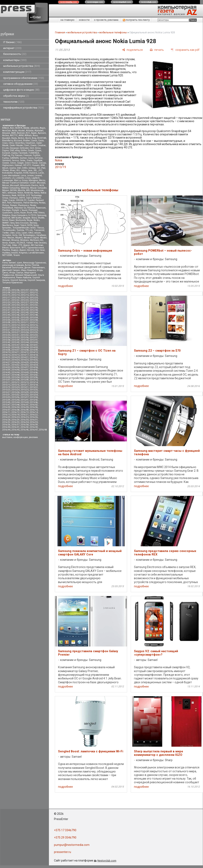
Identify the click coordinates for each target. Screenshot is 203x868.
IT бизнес (12, 42)
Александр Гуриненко (35, 263)
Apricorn (42, 133)
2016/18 (15, 415)
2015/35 (6, 397)
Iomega (32, 168)
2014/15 (15, 355)
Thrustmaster (9, 230)
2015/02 (34, 375)
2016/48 (43, 430)
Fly (12, 155)
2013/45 (34, 342)
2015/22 (34, 387)
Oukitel (31, 200)
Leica (23, 175)
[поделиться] (132, 50)
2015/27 (6, 392)
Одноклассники (36, 248)
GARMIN (14, 158)
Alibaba (30, 131)
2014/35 (6, 367)
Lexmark (6, 178)
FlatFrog (6, 155)
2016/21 (25, 415)
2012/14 (15, 295)
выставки (7, 437)
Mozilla (21, 190)
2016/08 (15, 410)
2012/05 (6, 290)
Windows (24, 240)
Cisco (5, 143)
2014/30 (34, 362)
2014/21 (25, 357)
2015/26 (34, 390)
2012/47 (25, 315)
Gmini (13, 163)
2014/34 (34, 365)
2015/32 (15, 395)
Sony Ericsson (22, 223)
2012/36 (34, 308)
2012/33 (6, 308)
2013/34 (6, 337)
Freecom (28, 155)
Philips (6, 205)
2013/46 (6, 345)
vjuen (19, 263)
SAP (13, 218)
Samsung (42, 215)
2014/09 (34, 350)
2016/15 (6, 415)
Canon (34, 141)
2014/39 (6, 370)
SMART (6, 223)
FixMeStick (34, 153)
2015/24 (15, 390)
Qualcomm (7, 213)
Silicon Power (8, 220)
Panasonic (17, 203)
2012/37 (6, 310)
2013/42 (6, 342)
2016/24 (15, 417)
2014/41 (25, 370)
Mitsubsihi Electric (29, 185)
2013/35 (15, 337)
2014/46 (34, 372)
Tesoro (16, 255)
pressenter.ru (63, 852)
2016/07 (6, 410)
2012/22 (15, 300)
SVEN (30, 225)
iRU (18, 170)
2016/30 (25, 420)
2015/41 (25, 400)
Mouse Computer (38, 188)
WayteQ (19, 238)
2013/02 (15, 318)
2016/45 (15, 430)
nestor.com (69, 2)
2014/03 (15, 347)
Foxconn (19, 155)
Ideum (5, 168)
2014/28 (15, 362)
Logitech (36, 178)
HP (24, 165)
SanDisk (6, 218)
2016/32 (6, 422)
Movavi (6, 190)
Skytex (37, 220)
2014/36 (15, 367)
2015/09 (25, 380)
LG (13, 178)
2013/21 (6, 330)
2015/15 (6, 385)
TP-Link (29, 230)
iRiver (12, 170)
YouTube (7, 245)
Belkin (21, 138)
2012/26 (15, 303)
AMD (14, 133)
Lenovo (30, 175)
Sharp (34, 218)
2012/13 (6, 295)
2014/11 (15, 352)
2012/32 (34, 305)
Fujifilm (37, 155)
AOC (28, 133)
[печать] (157, 50)
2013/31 (15, 335)
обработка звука (16, 96)
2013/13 (6, 325)
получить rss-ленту (136, 20)
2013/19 (25, 328)
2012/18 (15, 298)
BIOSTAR (42, 138)
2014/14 (6, 355)
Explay (14, 153)
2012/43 (25, 312)
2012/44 (34, 312)
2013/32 (25, 335)
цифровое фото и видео (21, 90)
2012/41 (6, 312)
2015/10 (34, 380)
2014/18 (34, 355)
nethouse (12, 193)
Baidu (14, 138)
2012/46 (15, 315)
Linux (28, 178)
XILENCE (21, 243)
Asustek (6, 138)
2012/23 (25, 300)
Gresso (42, 163)
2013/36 (25, 337)
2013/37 (34, 337)
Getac (23, 160)
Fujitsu (6, 158)
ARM (21, 135)
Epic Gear (40, 250)
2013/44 (25, 342)
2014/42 (34, 370)
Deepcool (14, 148)
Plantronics (23, 205)
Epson (38, 150)
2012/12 (34, 293)
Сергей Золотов (18, 280)
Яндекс (15, 250)
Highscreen (8, 165)
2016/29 (15, 420)
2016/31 (34, 420)
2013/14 (15, 325)
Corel (27, 145)
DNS (12, 150)
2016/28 (6, 420)
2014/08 (25, 350)
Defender (24, 148)
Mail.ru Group (21, 180)
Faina (5, 263)
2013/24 (25, 330)
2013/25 (34, 330)
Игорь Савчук (16, 273)
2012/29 (6, 305)
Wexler (43, 238)
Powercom (41, 208)
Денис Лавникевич (35, 268)
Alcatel (22, 131)
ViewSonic (41, 235)
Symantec (7, 228)
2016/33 (15, 422)
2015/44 (15, 402)
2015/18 (34, 385)
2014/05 (34, 347)
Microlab (41, 183)
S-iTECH (32, 215)
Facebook (23, 153)
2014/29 (25, 362)
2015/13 (25, 382)
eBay (17, 150)
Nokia (37, 193)
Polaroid (31, 208)
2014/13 (34, 352)
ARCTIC (14, 135)
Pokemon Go (20, 208)
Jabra (24, 170)
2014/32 (15, 365)
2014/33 (25, 365)
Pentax (42, 203)
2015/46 (34, 402)
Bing (34, 138)
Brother (27, 141)
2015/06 (34, 377)
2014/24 (15, 360)
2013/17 (6, 328)
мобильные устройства (22, 66)
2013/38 (6, 340)
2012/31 (25, 305)
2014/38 (34, 367)
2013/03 (25, 318)
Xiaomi (12, 243)
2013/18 (15, 328)
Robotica (6, 215)
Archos (6, 135)
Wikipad (6, 240)
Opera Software (33, 198)
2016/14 (34, 412)
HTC (29, 165)
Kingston (18, 173)
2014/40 (15, 370)
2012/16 (34, 295)
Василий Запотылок (13, 268)
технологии (14, 102)
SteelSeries (8, 225)
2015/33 (25, 395)
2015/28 (15, 392)
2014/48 (15, 375)
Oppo (5, 200)
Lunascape (8, 180)
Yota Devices (40, 243)
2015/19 (6, 387)
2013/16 (34, 325)
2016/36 (6, 425)
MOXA (13, 190)
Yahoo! (29, 243)
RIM (35, 213)
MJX (42, 185)
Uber (12, 233)
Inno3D (15, 253)
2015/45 (25, 402)
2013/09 (6, 322)
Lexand (38, 175)
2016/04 (15, 407)
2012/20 (34, 298)
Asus (35, 135)
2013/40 (25, 340)
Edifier (24, 150)
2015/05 (25, 377)
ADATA (19, 128)
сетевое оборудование (21, 84)
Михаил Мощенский (26, 275)
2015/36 (15, 397)
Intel (19, 168)
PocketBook (8, 208)
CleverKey (19, 143)
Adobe (26, 128)
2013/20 (34, 328)
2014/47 (6, 375)
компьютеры (15, 60)
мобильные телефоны (113, 32)
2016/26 (34, 417)
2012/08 (34, 290)
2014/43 (6, 372)
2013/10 (15, 322)
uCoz (18, 233)
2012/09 (6, 293)
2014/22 (34, 357)
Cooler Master (16, 145)
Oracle (12, 200)
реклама (33, 437)
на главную (67, 20)
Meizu (42, 180)
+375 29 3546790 (65, 838)
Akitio (15, 131)
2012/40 (34, 310)
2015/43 (6, 402)
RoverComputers (19, 215)
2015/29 (25, 392)
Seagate (27, 218)
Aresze (31, 250)
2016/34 (25, 422)
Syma (36, 225)
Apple (34, 133)
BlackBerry (8, 141)
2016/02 (34, 405)
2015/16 (15, 385)
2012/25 (6, 303)
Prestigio (6, 210)
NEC (4, 193)
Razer (23, 213)
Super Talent (20, 225)
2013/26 (6, 332)
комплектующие (17, 72)
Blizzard (18, 141)
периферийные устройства (24, 108)
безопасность (15, 54)
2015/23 (6, 390)
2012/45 (6, 315)
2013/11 (25, 322)
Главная (60, 32)
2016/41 (15, 427)
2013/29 (34, 332)
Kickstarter (8, 173)
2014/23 (6, 360)
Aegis (42, 128)
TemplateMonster (21, 228)
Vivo (4, 238)
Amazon (6, 133)
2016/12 (15, 412)
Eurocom (6, 153)
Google (20, 163)
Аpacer (27, 245)
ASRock (28, 135)
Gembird (6, 160)
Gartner (23, 158)
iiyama (13, 168)
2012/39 (25, 310)
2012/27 (25, 303)
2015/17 (25, 385)
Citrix (11, 143)
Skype (30, 220)
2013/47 (15, 345)
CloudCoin (30, 143)
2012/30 (15, 305)
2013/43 (15, 342)
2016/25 (25, 417)
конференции (21, 437)
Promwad (33, 210)
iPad (43, 168)
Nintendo (29, 193)
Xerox (5, 243)
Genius (15, 160)
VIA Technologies (27, 235)
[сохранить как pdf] (185, 50)
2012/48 (34, 315)
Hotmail (18, 165)
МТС (24, 248)
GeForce (39, 158)
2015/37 (25, 397)
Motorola (25, 188)
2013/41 (34, 340)
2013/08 (34, 320)
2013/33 (34, 335)
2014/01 (34, 345)
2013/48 (25, 345)
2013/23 (15, 330)
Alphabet (39, 131)
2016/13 (25, 412)
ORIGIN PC (21, 200)
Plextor (33, 205)
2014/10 (6, 352)
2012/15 (25, 295)
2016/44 (6, 430)
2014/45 (25, 372)
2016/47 (34, 430)
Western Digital (31, 238)
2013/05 (6, 320)
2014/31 (6, 365)
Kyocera (33, 173)
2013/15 (25, 325)
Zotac (15, 245)
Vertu (15, 235)
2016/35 (34, 422)
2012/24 (34, 300)
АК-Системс (37, 245)
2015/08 (15, 380)
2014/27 (6, 362)
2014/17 (25, 355)
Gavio (31, 158)
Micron (6, 185)
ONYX (22, 198)
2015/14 (34, 382)
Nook (14, 195)
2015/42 (34, 400)
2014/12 (25, 352)
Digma (5, 150)
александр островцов (13, 265)
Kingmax (23, 253)
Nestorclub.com (107, 861)
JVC (40, 170)
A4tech (6, 128)
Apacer (23, 250)
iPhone (5, 170)
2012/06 (15, 290)
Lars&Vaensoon (36, 253)
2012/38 (15, 310)
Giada (30, 160)
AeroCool (6, 131)
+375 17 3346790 (65, 830)
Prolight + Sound (20, 210)
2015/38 (34, 397)
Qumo (16, 213)
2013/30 (6, 335)
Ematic (31, 150)
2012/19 (25, 298)
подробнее (65, 286)
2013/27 (15, 332)
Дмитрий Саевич (11, 270)
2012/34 (15, 308)
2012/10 (15, 293)
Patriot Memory (31, 203)
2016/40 (6, 427)
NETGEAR (7, 255)
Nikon (20, 193)
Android (21, 133)
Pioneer (13, 205)
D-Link (5, 148)
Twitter (6, 233)
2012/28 (34, 303)
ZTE (20, 245)
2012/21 (6, 300)
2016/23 (6, 417)
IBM (43, 165)
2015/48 (15, 405)
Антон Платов (32, 265)
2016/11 (6, 412)
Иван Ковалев (28, 270)
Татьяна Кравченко (12, 283)
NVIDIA (21, 195)
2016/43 (34, 427)
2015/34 (34, 395)
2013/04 (34, 318)
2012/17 (6, 298)
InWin (25, 168)
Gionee (6, 163)
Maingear (33, 180)
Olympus (13, 198)
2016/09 (25, 410)
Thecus (40, 228)
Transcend (39, 230)
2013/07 (25, 320)
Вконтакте (15, 248)
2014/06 (6, 350)
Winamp (15, 240)
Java (30, 170)
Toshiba (20, 230)
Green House (31, 163)
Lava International (11, 175)
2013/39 (15, 340)
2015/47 (6, 405)
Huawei (36, 165)
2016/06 (34, 407)
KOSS (26, 173)
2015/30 (34, 392)
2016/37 (15, 425)
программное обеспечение (24, 78)
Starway (33, 223)
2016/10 (34, 410)
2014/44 (15, 372)
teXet (33, 228)
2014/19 (6, 357)
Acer (12, 128)
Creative (42, 145)
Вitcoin (5, 248)
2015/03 (6, 377)
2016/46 (25, 430)
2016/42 (25, 427)
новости (84, 20)
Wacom (11, 238)
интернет (12, 48)
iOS (38, 168)
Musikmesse (37, 190)
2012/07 (25, 290)
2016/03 (6, 407)
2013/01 (6, 318)
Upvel (24, 233)
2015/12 (15, 382)
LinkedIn (20, 178)
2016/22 (34, 415)
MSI (28, 190)
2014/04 (25, 347)
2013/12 (34, 322)
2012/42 (15, 312)
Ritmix (41, 213)
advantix (35, 128)
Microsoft (15, 185)
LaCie (41, 173)
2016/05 (25, 407)
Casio (41, 141)
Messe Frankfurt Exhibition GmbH (19, 183)
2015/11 (6, 382)
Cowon (33, 145)
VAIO (31, 233)
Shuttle (41, 218)
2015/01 (25, 375)
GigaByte (38, 160)
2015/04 (15, 377)
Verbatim (7, 235)
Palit (9, 203)
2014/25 (25, 360)
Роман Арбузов (24, 278)
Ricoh (30, 213)
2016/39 (34, 425)
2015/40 (15, 400)
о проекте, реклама (106, 20)
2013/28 (25, 332)
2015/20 (15, 387)
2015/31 (6, 395)
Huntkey (6, 253)
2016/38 (25, 425)
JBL (35, 170)
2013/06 (15, 320)
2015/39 (6, 400)
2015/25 (25, 390)
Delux (38, 148)
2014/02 (6, 347)
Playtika (6, 250)
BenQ (28, 138)
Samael (12, 263)
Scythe (19, 218)
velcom (37, 233)
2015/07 (6, 380)
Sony (12, 223)
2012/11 (25, 293)
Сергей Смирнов (36, 280)
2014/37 (25, 367)
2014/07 (15, 350)
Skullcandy (21, 220)
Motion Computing (11, 188)
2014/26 (34, 360)
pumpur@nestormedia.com (72, 845)
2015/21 (25, 387)
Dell (32, 148)
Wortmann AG (37, 240)
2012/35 (25, 308)
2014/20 (15, 357)
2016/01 (25, 405)
